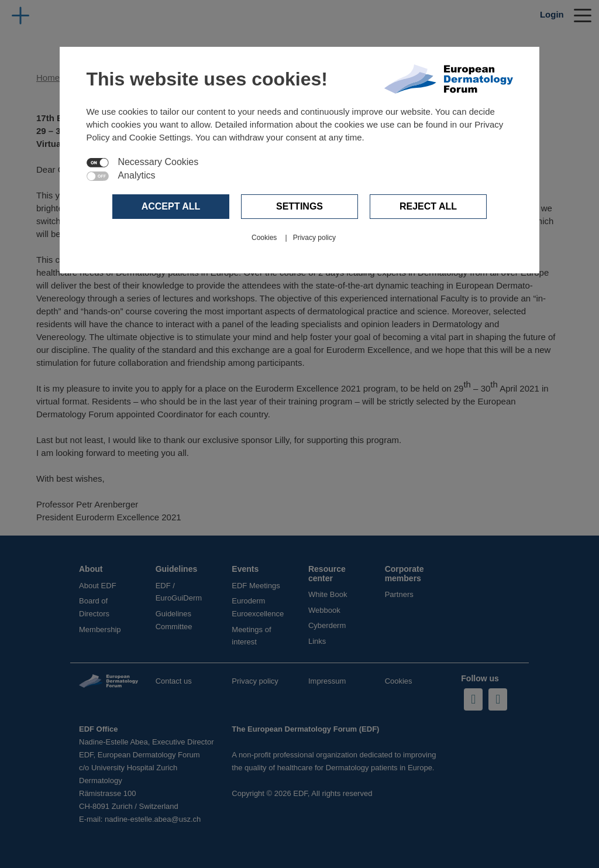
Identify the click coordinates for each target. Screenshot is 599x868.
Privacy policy (314, 238)
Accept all (171, 206)
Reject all (428, 206)
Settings (299, 206)
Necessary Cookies (158, 162)
